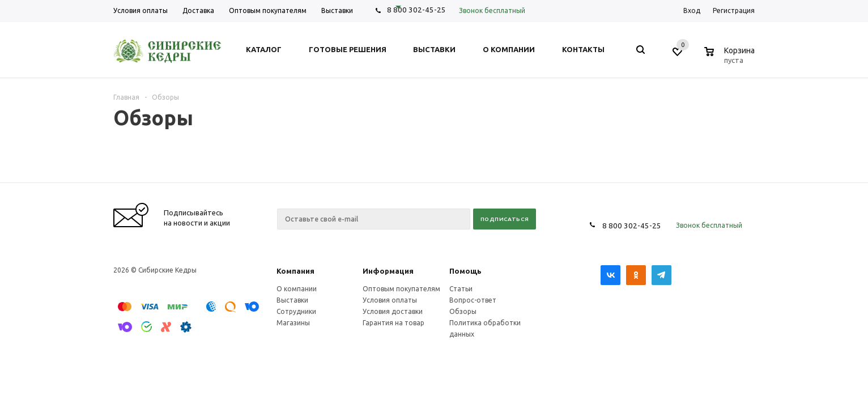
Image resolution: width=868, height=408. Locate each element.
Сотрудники (296, 311)
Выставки (292, 300)
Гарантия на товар (393, 323)
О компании (297, 289)
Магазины (293, 323)
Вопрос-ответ (473, 300)
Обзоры (463, 311)
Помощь (465, 271)
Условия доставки (393, 311)
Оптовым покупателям (401, 289)
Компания (295, 271)
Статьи (461, 289)
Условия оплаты (390, 300)
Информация (388, 271)
